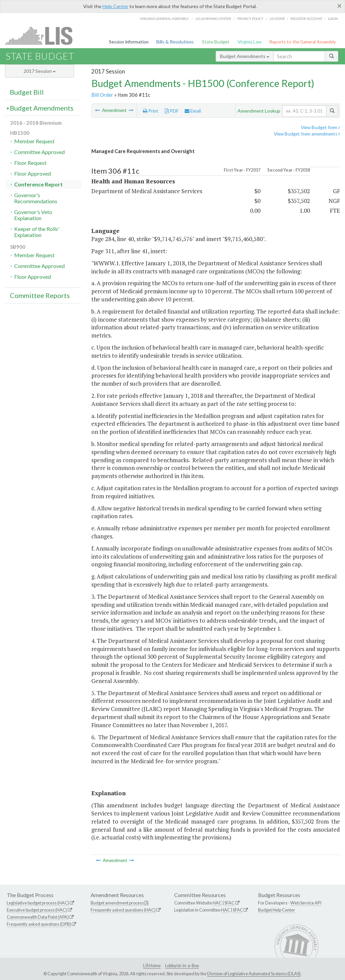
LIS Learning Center (213, 19)
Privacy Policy (250, 19)
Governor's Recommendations (36, 198)
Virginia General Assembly (164, 19)
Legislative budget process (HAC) (38, 903)
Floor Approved (33, 173)
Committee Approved (39, 152)
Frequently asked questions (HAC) (123, 910)
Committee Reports (40, 295)
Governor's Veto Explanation (33, 215)
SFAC (229, 903)
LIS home (277, 19)
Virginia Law (249, 42)
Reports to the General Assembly (303, 42)
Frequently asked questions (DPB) (39, 924)
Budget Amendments (245, 56)
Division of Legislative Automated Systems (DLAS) (254, 974)
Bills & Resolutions (175, 42)
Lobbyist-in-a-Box (182, 966)
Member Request (34, 141)
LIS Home (152, 966)
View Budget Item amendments (307, 134)
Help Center (115, 6)
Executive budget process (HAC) (37, 910)
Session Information (129, 42)
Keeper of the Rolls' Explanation (37, 232)
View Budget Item (320, 127)
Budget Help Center (277, 910)
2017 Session (40, 71)
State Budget (216, 42)
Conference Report (38, 184)
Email (193, 111)
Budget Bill (27, 92)
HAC (217, 903)
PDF (172, 111)
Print (151, 111)
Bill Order (102, 95)
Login (333, 19)
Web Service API (306, 903)
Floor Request (30, 163)
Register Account (306, 19)
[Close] (339, 6)
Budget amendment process (117, 903)
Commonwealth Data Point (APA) (38, 917)
